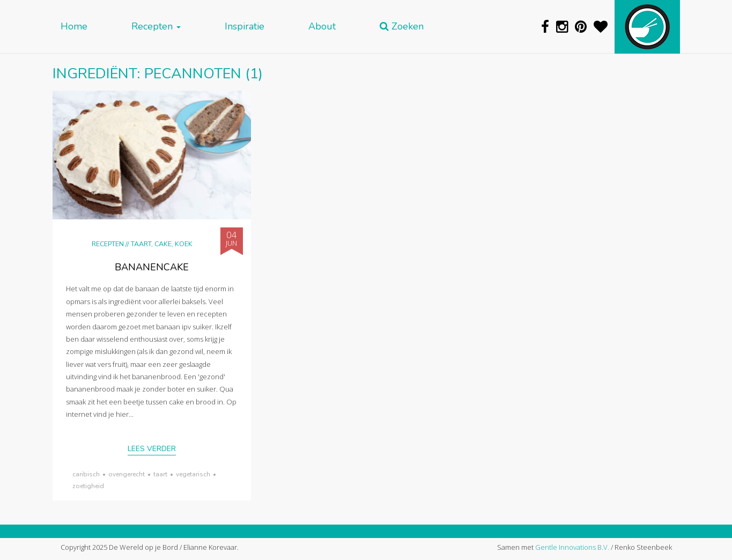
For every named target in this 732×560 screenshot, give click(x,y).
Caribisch (86, 474)
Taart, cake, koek (162, 244)
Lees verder (152, 449)
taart (160, 474)
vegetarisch (193, 474)
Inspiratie (245, 27)
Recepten (156, 27)
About (322, 27)
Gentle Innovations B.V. (572, 547)
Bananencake (152, 267)
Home (74, 27)
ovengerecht (127, 474)
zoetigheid (88, 486)
